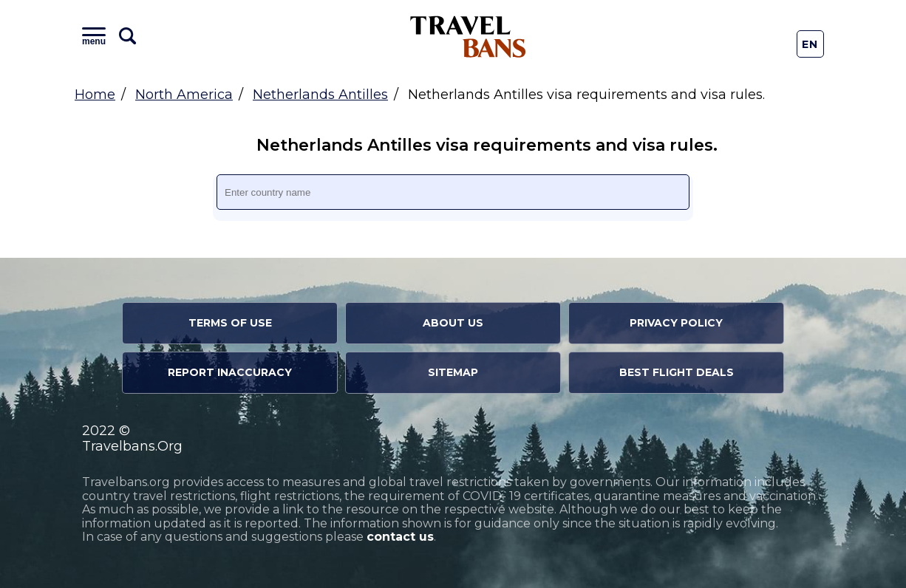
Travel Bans (468, 37)
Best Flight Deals (677, 372)
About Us (453, 323)
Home (95, 95)
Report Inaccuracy (230, 372)
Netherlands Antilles (320, 95)
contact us (400, 537)
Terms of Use (230, 323)
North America (184, 95)
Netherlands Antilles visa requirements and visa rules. (460, 145)
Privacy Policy (676, 323)
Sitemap (453, 372)
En (810, 44)
